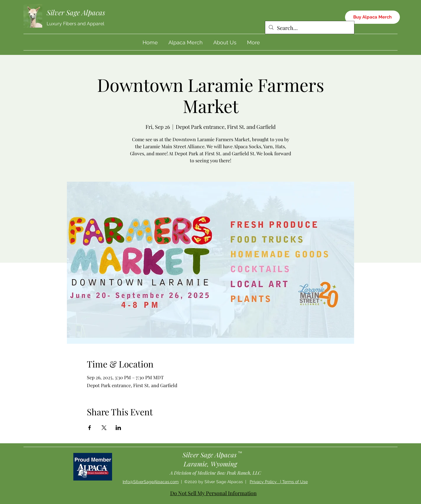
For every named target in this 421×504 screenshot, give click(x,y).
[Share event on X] (104, 428)
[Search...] (309, 28)
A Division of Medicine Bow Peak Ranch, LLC (215, 473)
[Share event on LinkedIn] (118, 428)
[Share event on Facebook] (90, 428)
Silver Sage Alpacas (76, 12)
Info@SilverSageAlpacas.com (151, 482)
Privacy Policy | (266, 482)
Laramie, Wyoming (210, 464)
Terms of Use (295, 482)
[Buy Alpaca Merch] (372, 17)
